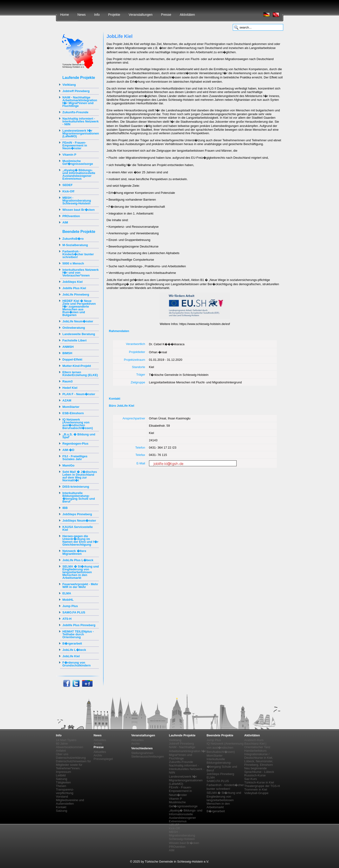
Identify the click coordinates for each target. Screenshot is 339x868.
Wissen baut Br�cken (79, 210)
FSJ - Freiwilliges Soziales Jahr (75, 458)
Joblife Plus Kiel (74, 288)
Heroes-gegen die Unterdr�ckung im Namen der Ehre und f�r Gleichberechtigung (80, 540)
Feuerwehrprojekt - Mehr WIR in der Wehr (80, 586)
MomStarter (71, 407)
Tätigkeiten (64, 782)
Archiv (98, 744)
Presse (166, 15)
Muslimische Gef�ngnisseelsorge (78, 162)
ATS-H (67, 619)
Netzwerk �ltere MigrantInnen (74, 552)
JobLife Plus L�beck (78, 560)
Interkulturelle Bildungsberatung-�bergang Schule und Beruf (79, 497)
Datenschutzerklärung (71, 758)
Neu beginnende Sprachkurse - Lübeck (259, 770)
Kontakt (61, 807)
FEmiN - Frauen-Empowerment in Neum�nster (75, 145)
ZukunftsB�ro (73, 239)
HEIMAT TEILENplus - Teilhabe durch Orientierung (78, 634)
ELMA (67, 593)
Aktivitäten (187, 15)
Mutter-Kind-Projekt (77, 366)
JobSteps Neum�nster (79, 521)
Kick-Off (68, 191)
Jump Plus (70, 606)
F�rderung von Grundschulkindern (77, 664)
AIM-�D (68, 450)
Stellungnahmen (142, 753)
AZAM (67, 400)
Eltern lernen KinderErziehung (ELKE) (80, 374)
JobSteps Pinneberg (77, 514)
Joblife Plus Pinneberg (79, 625)
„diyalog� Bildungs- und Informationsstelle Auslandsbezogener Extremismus (79, 174)
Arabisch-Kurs (254, 740)
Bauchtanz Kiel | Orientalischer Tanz (257, 745)
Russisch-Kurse (255, 775)
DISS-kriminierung (76, 487)
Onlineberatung (74, 328)
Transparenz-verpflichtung (65, 791)
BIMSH (67, 353)
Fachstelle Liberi (75, 340)
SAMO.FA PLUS (74, 612)
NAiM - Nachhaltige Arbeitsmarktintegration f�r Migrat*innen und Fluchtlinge (80, 102)
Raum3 (67, 381)
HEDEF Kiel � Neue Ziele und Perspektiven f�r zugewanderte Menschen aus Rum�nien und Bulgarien (79, 308)
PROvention (71, 216)
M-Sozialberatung (75, 245)
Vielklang (69, 85)
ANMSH (68, 347)
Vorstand (62, 797)
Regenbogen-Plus (75, 444)
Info (97, 15)
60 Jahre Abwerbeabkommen (70, 745)
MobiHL (68, 600)
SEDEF (67, 185)
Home (65, 15)
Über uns (62, 754)
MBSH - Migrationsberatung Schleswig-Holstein (77, 201)
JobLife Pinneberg (76, 294)
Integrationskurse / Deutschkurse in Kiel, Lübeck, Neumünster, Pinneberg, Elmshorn (259, 759)
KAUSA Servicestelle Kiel (78, 528)
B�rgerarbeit (72, 643)
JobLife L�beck (74, 650)
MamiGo (68, 465)
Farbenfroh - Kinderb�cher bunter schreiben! (78, 254)
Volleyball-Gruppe (256, 793)
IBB (65, 508)
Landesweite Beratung (79, 334)
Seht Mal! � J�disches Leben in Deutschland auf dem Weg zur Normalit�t (80, 476)
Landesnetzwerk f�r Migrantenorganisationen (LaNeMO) (81, 133)
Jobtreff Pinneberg (76, 91)
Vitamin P (69, 155)
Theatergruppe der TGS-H (262, 786)
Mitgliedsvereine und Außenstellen (70, 802)
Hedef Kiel (70, 388)
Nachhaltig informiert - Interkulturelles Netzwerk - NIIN (81, 121)
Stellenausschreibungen (148, 756)
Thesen (61, 786)
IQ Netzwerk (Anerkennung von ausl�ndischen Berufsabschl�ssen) (78, 424)
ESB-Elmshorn (73, 413)
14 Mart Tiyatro (66, 740)
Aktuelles (100, 740)
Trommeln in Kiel (256, 789)
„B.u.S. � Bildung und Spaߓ (79, 436)
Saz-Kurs (251, 779)
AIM (65, 222)
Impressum (64, 772)
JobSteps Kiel (73, 282)
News (82, 15)
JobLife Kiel (71, 656)
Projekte (114, 15)
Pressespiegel (103, 759)
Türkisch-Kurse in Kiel (259, 782)
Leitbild (61, 775)
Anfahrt (61, 751)
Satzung (62, 779)
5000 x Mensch (73, 263)
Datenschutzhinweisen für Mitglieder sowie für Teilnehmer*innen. (74, 765)
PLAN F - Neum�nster (79, 394)
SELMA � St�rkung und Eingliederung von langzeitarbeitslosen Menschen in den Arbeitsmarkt (81, 572)
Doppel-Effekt (72, 359)
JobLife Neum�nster (78, 321)
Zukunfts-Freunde (75, 112)
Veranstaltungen (141, 15)
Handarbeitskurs (256, 751)
